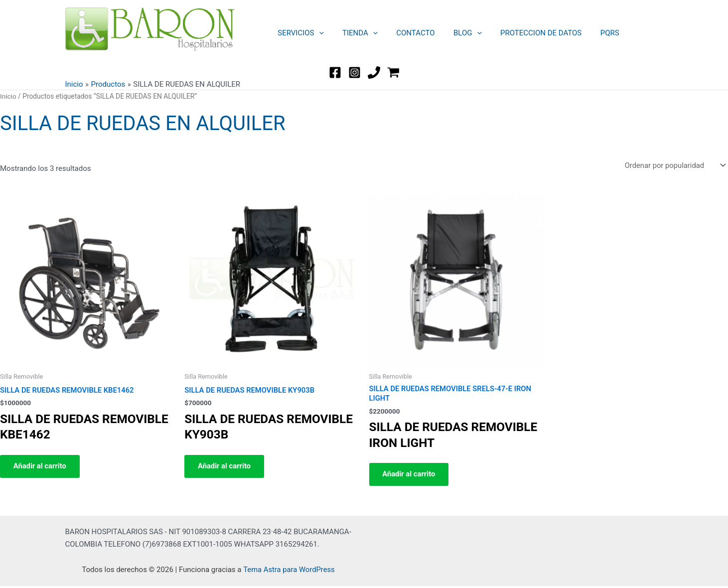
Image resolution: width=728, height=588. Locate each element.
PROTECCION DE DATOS (524, 33)
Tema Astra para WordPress (289, 572)
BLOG (455, 33)
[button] (317, 33)
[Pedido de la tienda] (674, 166)
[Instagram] (355, 73)
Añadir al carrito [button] (42, 467)
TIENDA (355, 33)
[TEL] (374, 73)
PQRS (589, 33)
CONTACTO (406, 33)
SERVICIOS (299, 33)
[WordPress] (393, 73)
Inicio (8, 96)
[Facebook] (335, 73)
